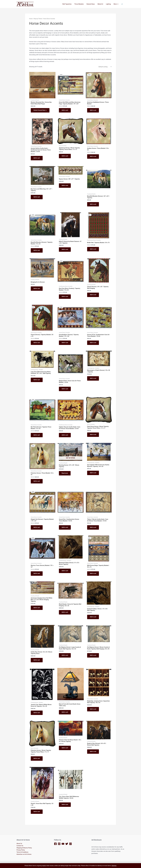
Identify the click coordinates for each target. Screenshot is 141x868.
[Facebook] (55, 844)
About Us (19, 844)
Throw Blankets (80, 4)
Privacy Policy (21, 850)
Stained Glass (91, 4)
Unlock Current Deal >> (40, 110)
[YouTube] (63, 844)
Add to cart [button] (65, 110)
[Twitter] (67, 844)
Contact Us (20, 846)
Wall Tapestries (68, 4)
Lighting (109, 4)
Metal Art (101, 4)
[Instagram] (70, 844)
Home (31, 19)
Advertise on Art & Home (24, 854)
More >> (116, 4)
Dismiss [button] (114, 866)
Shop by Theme (38, 19)
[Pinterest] (59, 844)
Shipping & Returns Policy (24, 848)
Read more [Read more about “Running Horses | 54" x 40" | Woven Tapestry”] (65, 476)
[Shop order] (105, 67)
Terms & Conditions (22, 852)
